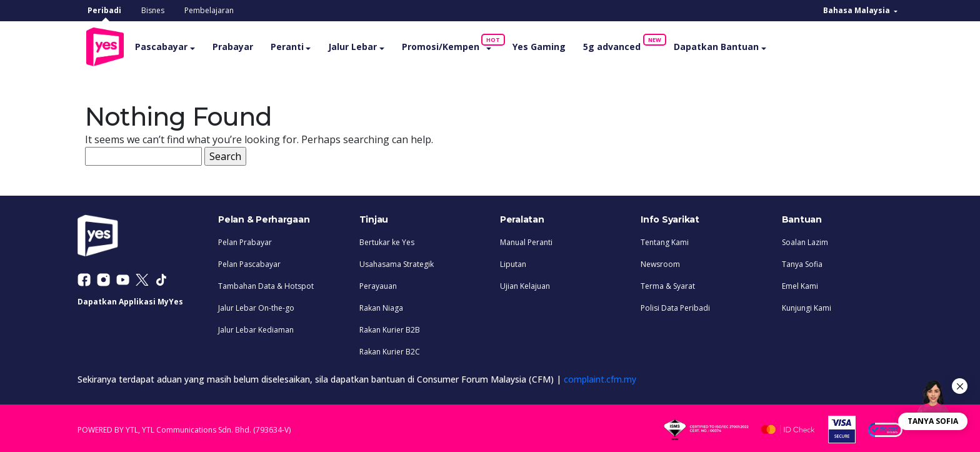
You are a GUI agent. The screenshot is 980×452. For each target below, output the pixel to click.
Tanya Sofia (802, 262)
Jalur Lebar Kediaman (256, 327)
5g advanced (637, 43)
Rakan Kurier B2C (390, 349)
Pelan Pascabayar (249, 262)
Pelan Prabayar (245, 240)
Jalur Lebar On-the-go (256, 305)
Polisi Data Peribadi (675, 305)
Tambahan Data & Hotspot (266, 284)
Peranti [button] (308, 45)
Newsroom (660, 262)
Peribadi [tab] (104, 10)
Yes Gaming (560, 45)
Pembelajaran (209, 10)
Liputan (513, 262)
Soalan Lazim (805, 240)
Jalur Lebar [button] (374, 45)
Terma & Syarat (668, 284)
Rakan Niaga (381, 305)
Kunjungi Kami (807, 305)
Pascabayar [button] (183, 45)
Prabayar (254, 45)
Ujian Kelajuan (525, 284)
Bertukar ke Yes (387, 240)
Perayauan (378, 284)
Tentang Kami (665, 240)
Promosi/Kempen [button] (466, 43)
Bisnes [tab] (153, 10)
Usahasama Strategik (397, 262)
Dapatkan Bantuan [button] (737, 45)
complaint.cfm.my (600, 377)
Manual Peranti (526, 240)
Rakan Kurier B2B (390, 327)
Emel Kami (800, 284)
